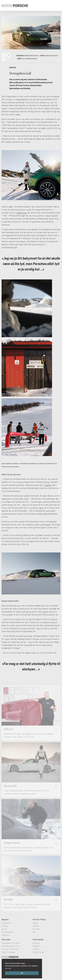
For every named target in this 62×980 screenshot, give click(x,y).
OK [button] (22, 973)
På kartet (36, 929)
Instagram (36, 946)
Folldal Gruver (21, 213)
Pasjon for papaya (8, 952)
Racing (4, 929)
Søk (34, 932)
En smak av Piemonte (10, 949)
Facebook (36, 943)
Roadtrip (5, 926)
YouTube (36, 949)
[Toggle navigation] (57, 5)
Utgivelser (6, 935)
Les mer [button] (8, 968)
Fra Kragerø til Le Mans (11, 943)
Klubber (36, 923)
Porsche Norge (38, 952)
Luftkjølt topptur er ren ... (11, 946)
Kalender (36, 926)
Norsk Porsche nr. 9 (32, 56)
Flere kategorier (8, 932)
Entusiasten (6, 923)
